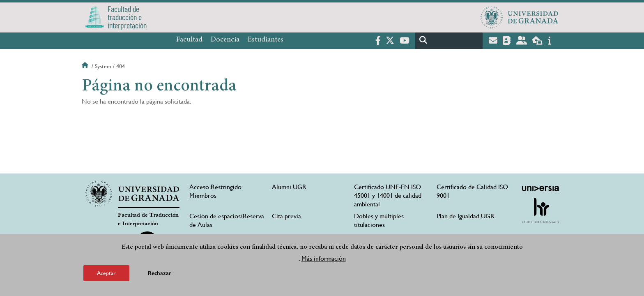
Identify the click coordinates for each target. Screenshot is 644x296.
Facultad (189, 40)
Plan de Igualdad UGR (466, 216)
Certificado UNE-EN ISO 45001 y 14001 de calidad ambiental (388, 195)
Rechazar (160, 274)
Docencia (225, 40)
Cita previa (286, 216)
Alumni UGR (289, 187)
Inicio (86, 66)
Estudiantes (266, 40)
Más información (324, 259)
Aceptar (106, 274)
